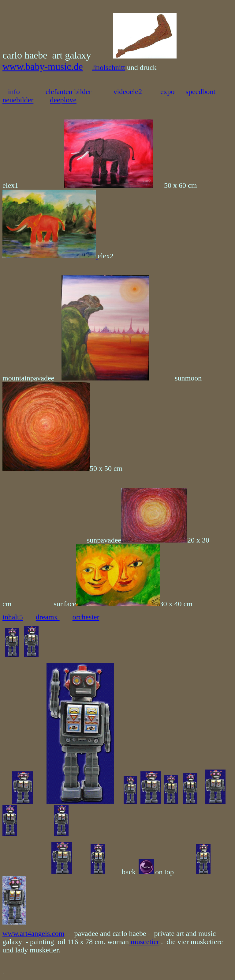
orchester (86, 617)
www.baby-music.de (43, 66)
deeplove (63, 100)
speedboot (201, 92)
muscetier (144, 942)
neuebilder (18, 100)
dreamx (48, 617)
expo (168, 92)
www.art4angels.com (33, 933)
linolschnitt (109, 67)
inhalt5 (13, 617)
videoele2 (128, 92)
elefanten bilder (69, 92)
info (14, 92)
